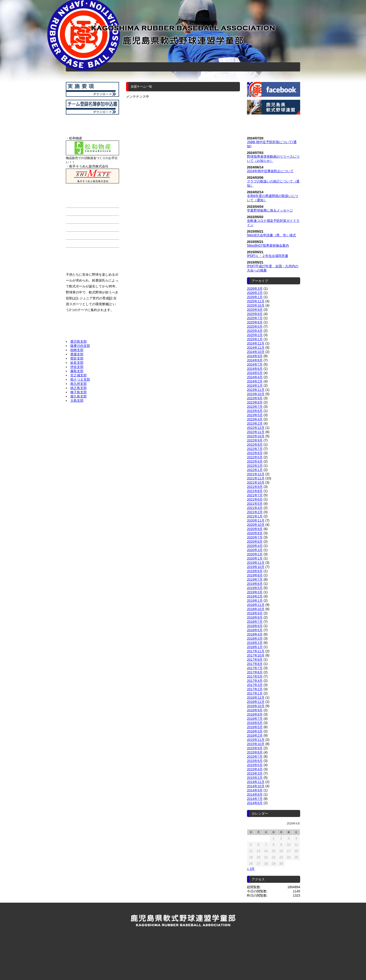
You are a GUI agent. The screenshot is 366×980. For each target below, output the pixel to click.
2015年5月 (255, 765)
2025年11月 (256, 301)
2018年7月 (255, 622)
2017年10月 (256, 655)
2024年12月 (256, 343)
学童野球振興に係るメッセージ (270, 210)
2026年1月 (255, 297)
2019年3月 (255, 592)
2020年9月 (255, 529)
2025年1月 (255, 339)
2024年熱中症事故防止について (270, 171)
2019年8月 (255, 575)
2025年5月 (255, 327)
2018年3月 (255, 638)
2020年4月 (255, 546)
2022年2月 (255, 466)
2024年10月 (256, 352)
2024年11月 (256, 348)
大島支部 (77, 401)
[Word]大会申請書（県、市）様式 (271, 235)
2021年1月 (255, 516)
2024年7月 (255, 364)
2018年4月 (255, 634)
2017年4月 (255, 681)
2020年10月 (256, 525)
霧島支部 (77, 371)
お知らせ (215, 65)
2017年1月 (255, 693)
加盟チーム (139, 65)
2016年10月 (256, 706)
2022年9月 (255, 440)
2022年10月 (256, 436)
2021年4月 (255, 508)
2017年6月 (255, 672)
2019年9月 (255, 571)
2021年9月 (255, 487)
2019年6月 (255, 584)
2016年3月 (255, 731)
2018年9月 (255, 613)
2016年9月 (255, 710)
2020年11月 (256, 520)
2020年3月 (255, 550)
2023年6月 (255, 411)
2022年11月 (256, 432)
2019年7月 (255, 579)
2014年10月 (256, 786)
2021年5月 (255, 504)
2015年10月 (256, 744)
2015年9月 (255, 748)
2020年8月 (255, 533)
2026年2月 (255, 293)
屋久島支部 (78, 396)
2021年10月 (256, 483)
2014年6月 (255, 803)
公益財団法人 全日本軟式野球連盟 (183, 958)
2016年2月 (255, 735)
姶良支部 (77, 363)
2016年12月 (256, 698)
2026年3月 (255, 289)
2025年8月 (255, 314)
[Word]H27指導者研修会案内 (268, 245)
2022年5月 (255, 457)
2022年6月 (255, 453)
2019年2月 (255, 596)
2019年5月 (255, 588)
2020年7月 (255, 537)
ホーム (120, 65)
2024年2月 (255, 381)
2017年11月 (256, 651)
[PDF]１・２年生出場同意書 (268, 256)
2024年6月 (255, 369)
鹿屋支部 (77, 354)
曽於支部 (77, 358)
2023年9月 (255, 398)
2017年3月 (255, 685)
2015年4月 (255, 769)
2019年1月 (255, 601)
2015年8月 (255, 752)
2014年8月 (255, 794)
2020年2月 (255, 554)
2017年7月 (255, 668)
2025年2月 (255, 335)
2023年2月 (255, 423)
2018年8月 (255, 617)
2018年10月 (256, 609)
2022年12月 (256, 428)
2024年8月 (255, 360)
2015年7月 (255, 757)
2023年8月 (255, 402)
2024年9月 (255, 356)
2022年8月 (255, 445)
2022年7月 (255, 449)
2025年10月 (256, 305)
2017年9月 (255, 660)
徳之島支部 (78, 388)
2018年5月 (255, 630)
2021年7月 (255, 495)
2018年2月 (255, 643)
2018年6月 (255, 626)
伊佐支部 (77, 367)
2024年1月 (255, 386)
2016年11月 (256, 702)
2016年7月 (255, 719)
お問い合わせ (245, 65)
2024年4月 (255, 377)
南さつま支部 (80, 379)
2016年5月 (255, 727)
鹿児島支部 (78, 342)
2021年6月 (255, 499)
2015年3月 (255, 773)
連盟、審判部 (188, 65)
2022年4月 (255, 461)
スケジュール (164, 65)
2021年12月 (256, 474)
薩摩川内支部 (80, 346)
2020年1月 (255, 558)
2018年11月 (256, 605)
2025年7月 (255, 318)
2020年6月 (255, 542)
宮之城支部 (78, 375)
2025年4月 (255, 331)
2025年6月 (255, 322)
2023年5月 (255, 415)
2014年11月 (256, 782)
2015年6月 (255, 761)
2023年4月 (255, 419)
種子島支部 (78, 392)
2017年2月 (255, 689)
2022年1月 (255, 470)
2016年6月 (255, 723)
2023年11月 (256, 390)
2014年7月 (255, 799)
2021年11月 (256, 478)
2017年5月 (255, 676)
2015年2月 (255, 778)
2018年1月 (255, 647)
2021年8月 (255, 491)
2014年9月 (255, 790)
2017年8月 (255, 664)
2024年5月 (255, 373)
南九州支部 (78, 384)
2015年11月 (256, 740)
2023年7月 (255, 407)
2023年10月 (256, 394)
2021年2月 (255, 512)
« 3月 (251, 869)
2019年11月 (256, 563)
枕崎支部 (77, 350)
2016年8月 (255, 714)
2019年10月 (256, 567)
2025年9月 (255, 310)
